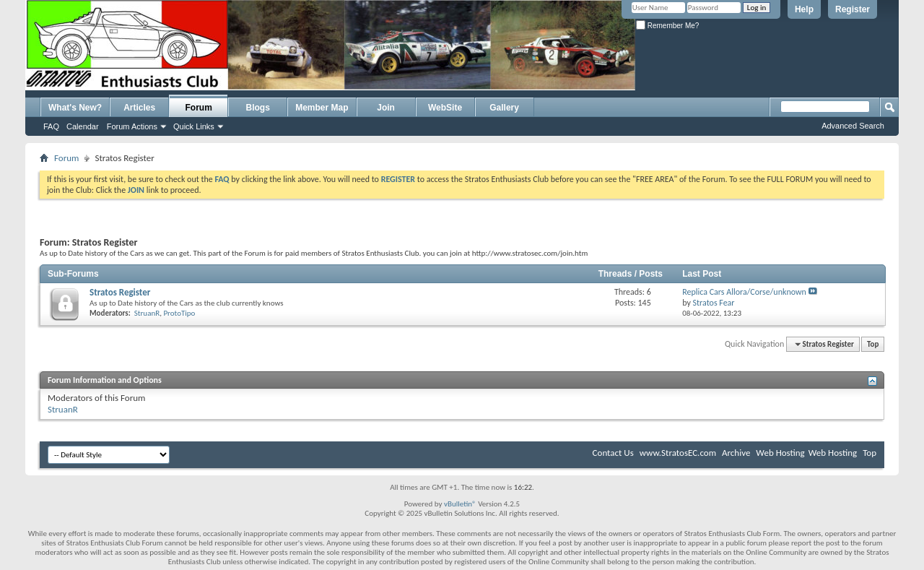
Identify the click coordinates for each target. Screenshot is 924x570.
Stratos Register (120, 292)
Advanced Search (853, 126)
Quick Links (194, 126)
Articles (139, 108)
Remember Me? (667, 26)
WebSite (445, 108)
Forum (199, 108)
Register (853, 9)
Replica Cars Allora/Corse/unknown (744, 292)
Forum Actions (132, 126)
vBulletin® (460, 504)
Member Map (322, 108)
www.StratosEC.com (678, 453)
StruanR (147, 313)
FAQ (51, 126)
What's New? (75, 108)
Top (873, 344)
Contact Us (613, 453)
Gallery (504, 108)
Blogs (258, 108)
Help (804, 9)
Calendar (83, 126)
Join (386, 108)
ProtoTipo (179, 313)
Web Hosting (780, 453)
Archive (736, 453)
